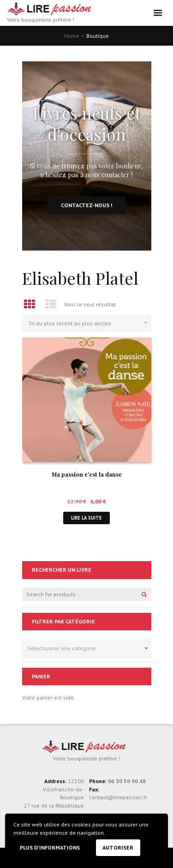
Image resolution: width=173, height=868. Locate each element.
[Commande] (87, 323)
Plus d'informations (50, 847)
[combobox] (87, 648)
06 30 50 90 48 (127, 781)
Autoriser (118, 847)
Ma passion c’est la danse (87, 474)
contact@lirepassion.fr (118, 797)
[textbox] (84, 647)
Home (72, 36)
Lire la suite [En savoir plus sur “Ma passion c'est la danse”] (86, 518)
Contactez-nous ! (86, 205)
